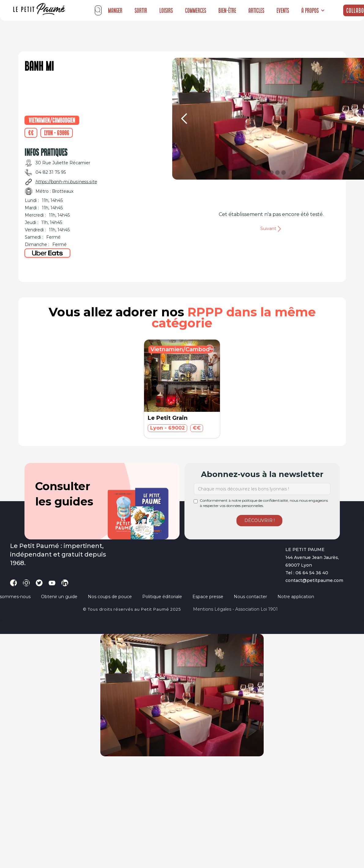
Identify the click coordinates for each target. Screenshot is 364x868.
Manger (115, 10)
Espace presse (208, 597)
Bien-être (227, 10)
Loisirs (166, 10)
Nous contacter (250, 597)
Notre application (296, 597)
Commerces (196, 10)
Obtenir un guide (59, 597)
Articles (256, 10)
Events (283, 10)
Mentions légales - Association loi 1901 (235, 609)
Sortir (141, 10)
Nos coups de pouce (110, 597)
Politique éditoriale (162, 597)
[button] (313, 10)
